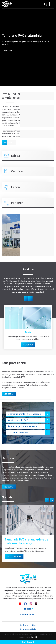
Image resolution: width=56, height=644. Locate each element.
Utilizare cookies (28, 625)
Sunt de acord (28, 642)
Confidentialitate (28, 629)
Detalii (34, 637)
